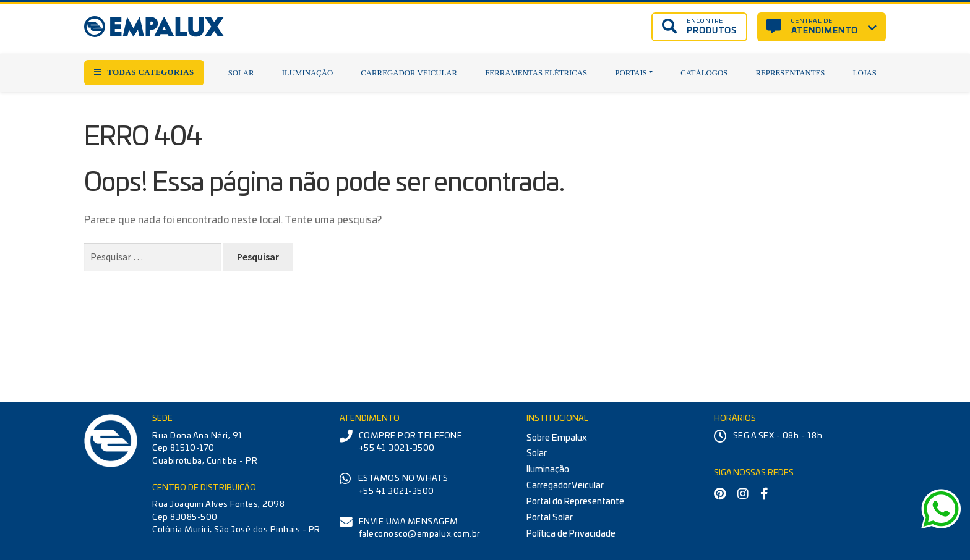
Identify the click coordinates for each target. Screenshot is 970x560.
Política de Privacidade (571, 534)
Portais (631, 73)
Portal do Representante (575, 502)
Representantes (790, 73)
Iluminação (307, 73)
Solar (241, 73)
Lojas (865, 73)
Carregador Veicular (409, 73)
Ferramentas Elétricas (536, 73)
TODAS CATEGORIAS (144, 72)
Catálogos (704, 73)
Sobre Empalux (557, 438)
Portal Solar (550, 518)
